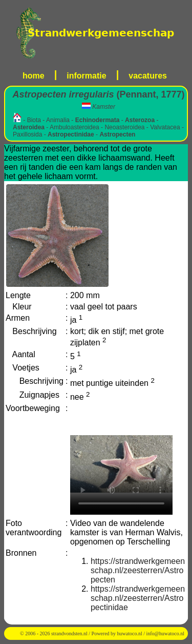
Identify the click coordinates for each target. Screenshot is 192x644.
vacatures (148, 76)
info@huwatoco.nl (165, 633)
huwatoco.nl (130, 633)
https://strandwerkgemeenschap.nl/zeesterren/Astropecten (138, 570)
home (34, 76)
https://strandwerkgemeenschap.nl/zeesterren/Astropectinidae (138, 598)
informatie (86, 76)
